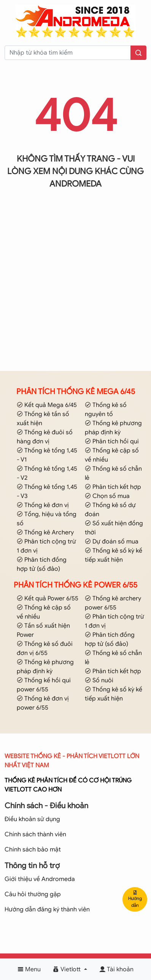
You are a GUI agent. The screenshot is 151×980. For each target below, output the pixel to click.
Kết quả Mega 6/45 (47, 405)
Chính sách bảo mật (33, 850)
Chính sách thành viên (35, 834)
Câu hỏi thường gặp (33, 894)
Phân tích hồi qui (112, 441)
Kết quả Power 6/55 (48, 598)
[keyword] (68, 53)
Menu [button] (29, 969)
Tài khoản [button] (116, 969)
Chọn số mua (107, 496)
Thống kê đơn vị (43, 505)
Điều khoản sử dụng (32, 819)
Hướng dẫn (135, 899)
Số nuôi (99, 680)
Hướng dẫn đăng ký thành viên (47, 909)
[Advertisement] (75, 290)
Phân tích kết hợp (113, 487)
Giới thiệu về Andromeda (40, 879)
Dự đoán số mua (112, 542)
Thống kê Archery (45, 532)
